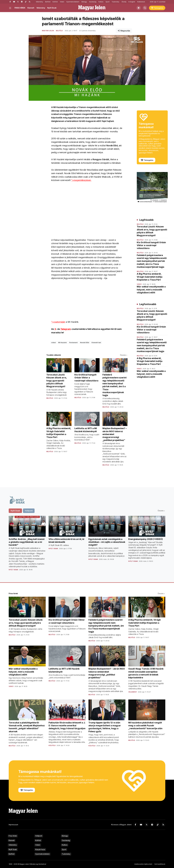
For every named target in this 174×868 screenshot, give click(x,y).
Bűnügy (84, 2)
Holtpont (39, 836)
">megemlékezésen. (81, 180)
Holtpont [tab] (29, 511)
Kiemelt (31, 8)
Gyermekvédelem (73, 2)
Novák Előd (85, 342)
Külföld (55, 2)
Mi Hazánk (62, 342)
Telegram (66, 329)
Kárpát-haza (40, 849)
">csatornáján (87, 302)
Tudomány (115, 2)
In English (132, 2)
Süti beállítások (160, 864)
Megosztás (124, 31)
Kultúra (101, 2)
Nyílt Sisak (52, 8)
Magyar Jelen (48, 31)
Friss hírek (13, 836)
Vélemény (39, 2)
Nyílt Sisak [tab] (15, 511)
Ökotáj (124, 2)
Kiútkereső (141, 2)
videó (53, 342)
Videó (62, 2)
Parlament (73, 342)
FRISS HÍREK (20, 8)
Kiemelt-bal (96, 342)
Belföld (48, 2)
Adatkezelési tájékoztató (143, 864)
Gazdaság (93, 2)
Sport (108, 2)
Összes (124, 355)
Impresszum (13, 825)
